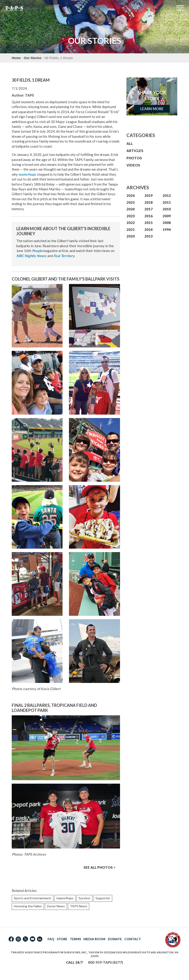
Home (16, 58)
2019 (149, 195)
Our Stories (33, 58)
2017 (149, 209)
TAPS (29, 95)
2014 (149, 229)
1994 (167, 229)
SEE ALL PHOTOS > (99, 867)
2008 (167, 223)
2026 (131, 195)
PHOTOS (134, 158)
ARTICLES (135, 151)
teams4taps (27, 174)
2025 (131, 202)
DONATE (115, 939)
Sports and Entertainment (33, 898)
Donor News (56, 906)
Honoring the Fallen (28, 906)
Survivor (84, 898)
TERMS (75, 939)
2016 (149, 216)
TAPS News (79, 906)
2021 (131, 229)
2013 (149, 236)
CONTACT (133, 939)
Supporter (103, 898)
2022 (131, 223)
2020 (131, 236)
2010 (167, 209)
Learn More (152, 109)
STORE (62, 939)
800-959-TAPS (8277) (106, 962)
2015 (149, 223)
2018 (149, 202)
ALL (130, 143)
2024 (131, 209)
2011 (167, 202)
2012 (167, 195)
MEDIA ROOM (94, 939)
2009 (167, 216)
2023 (131, 216)
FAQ (51, 939)
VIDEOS (133, 165)
